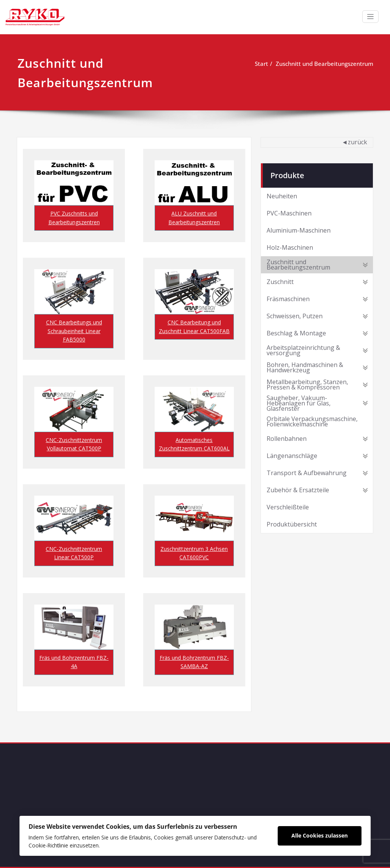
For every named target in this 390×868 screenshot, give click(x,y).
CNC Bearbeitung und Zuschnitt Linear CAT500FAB (194, 326)
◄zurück (354, 142)
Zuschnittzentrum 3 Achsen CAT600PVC (194, 553)
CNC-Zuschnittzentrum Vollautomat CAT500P (74, 444)
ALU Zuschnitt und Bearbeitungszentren (194, 218)
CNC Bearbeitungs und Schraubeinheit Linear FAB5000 (74, 331)
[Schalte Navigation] (370, 17)
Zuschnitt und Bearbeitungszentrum (324, 64)
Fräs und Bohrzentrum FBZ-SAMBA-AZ (194, 662)
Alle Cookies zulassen (320, 835)
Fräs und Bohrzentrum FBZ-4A (74, 662)
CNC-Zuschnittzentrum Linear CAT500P (74, 553)
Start (261, 64)
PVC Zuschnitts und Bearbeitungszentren (74, 218)
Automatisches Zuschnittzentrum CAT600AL (194, 444)
